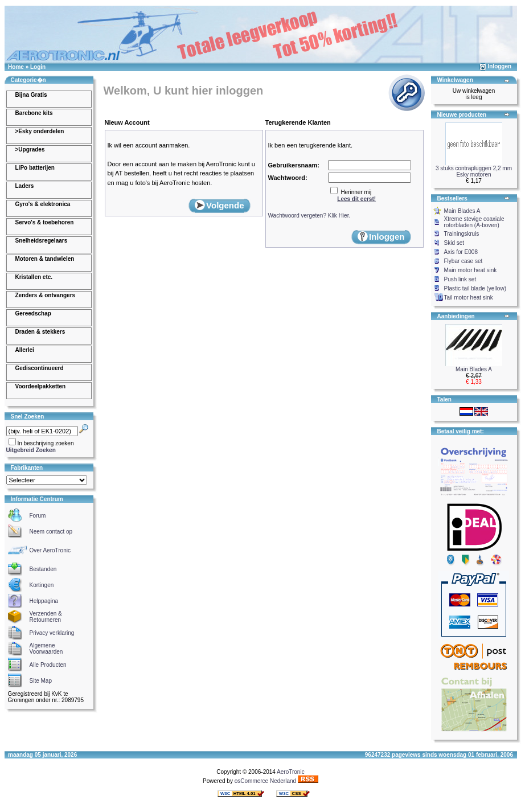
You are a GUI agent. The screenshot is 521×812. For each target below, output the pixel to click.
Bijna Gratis (31, 95)
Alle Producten (48, 665)
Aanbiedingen (456, 316)
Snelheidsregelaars (42, 241)
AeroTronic (291, 772)
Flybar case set (463, 261)
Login (38, 67)
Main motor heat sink (471, 270)
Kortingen (42, 585)
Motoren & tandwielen (45, 259)
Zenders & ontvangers (46, 295)
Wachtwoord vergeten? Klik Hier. (309, 216)
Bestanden (43, 569)
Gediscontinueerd (40, 368)
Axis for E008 (461, 252)
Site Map (41, 681)
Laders (25, 186)
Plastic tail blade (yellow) (475, 288)
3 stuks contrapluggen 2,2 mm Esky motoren (474, 171)
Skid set (454, 243)
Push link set (460, 279)
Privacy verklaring (52, 633)
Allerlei (25, 350)
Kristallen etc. (34, 277)
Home (16, 67)
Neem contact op (51, 532)
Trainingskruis (462, 234)
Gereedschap (33, 313)
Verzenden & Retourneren (46, 617)
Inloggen (499, 66)
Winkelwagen (455, 80)
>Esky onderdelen (40, 131)
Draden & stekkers (40, 332)
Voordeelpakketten (41, 386)
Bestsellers (452, 198)
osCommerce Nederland (265, 781)
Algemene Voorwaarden (46, 649)
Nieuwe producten (462, 115)
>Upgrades (30, 149)
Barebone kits (34, 113)
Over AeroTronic (50, 550)
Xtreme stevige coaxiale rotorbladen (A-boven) (474, 222)
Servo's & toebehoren (45, 222)
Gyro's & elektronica (43, 204)
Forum (38, 516)
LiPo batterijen (35, 168)
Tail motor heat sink (469, 298)
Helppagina (44, 601)
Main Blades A (462, 211)
